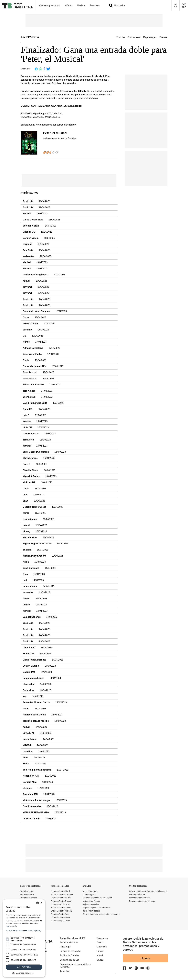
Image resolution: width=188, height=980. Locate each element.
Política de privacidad (70, 951)
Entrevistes (134, 37)
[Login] (176, 6)
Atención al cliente (69, 942)
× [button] (41, 903)
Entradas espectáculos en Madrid (97, 898)
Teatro (100, 942)
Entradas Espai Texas (60, 921)
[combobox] (141, 6)
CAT (184, 4)
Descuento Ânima (137, 894)
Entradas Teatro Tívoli (60, 891)
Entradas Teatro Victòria (61, 911)
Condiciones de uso (70, 960)
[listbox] (37, 903)
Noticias (120, 37)
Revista (81, 5)
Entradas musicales (29, 898)
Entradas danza (27, 894)
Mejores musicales (91, 904)
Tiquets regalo (89, 894)
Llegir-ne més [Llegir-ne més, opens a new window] (11, 926)
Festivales (95, 5)
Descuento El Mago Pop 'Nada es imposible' (149, 891)
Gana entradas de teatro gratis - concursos (101, 914)
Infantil (100, 955)
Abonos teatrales (90, 891)
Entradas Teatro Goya (60, 917)
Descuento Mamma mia (140, 898)
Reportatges (150, 37)
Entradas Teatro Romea (61, 901)
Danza (100, 960)
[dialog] (24, 938)
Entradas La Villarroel (60, 904)
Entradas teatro (27, 891)
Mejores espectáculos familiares (96, 908)
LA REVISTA (30, 37)
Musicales (102, 947)
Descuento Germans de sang (142, 901)
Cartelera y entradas (50, 5)
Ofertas (69, 5)
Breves (163, 37)
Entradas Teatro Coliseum (62, 894)
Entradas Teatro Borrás (61, 898)
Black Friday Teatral (91, 911)
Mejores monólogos (91, 901)
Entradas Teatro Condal (61, 908)
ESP (184, 7)
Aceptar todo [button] (24, 967)
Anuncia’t (64, 971)
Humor (100, 951)
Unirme (145, 958)
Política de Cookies (69, 955)
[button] (24, 932)
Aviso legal (65, 947)
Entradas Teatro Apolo (60, 914)
